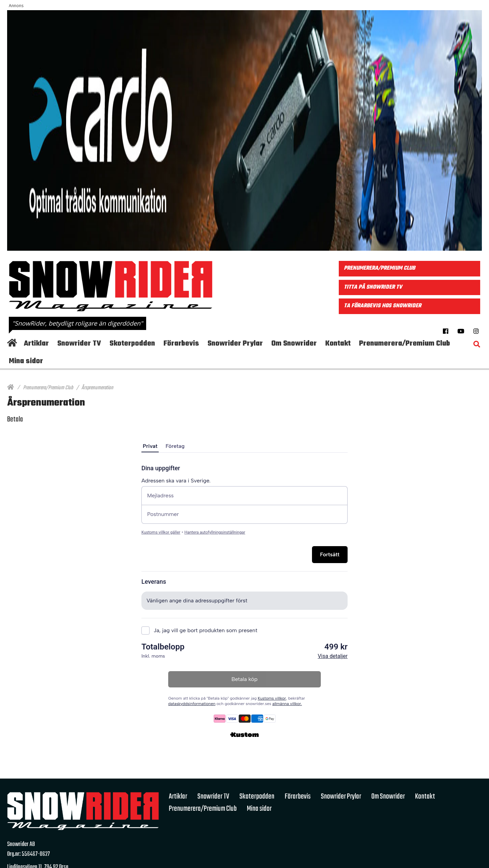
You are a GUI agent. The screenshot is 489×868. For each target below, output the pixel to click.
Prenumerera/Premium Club (48, 388)
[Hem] (11, 388)
